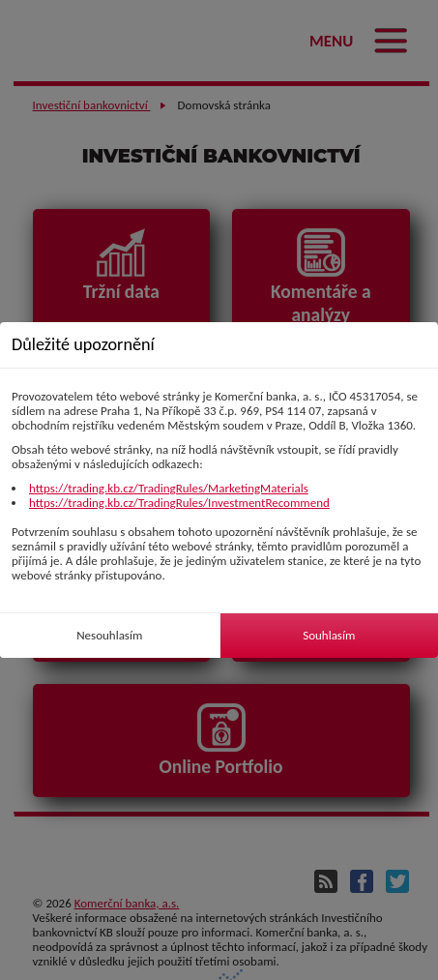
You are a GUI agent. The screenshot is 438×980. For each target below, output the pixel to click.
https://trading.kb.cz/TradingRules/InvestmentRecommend (179, 503)
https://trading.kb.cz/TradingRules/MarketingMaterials (169, 488)
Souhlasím (329, 635)
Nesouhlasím (109, 635)
